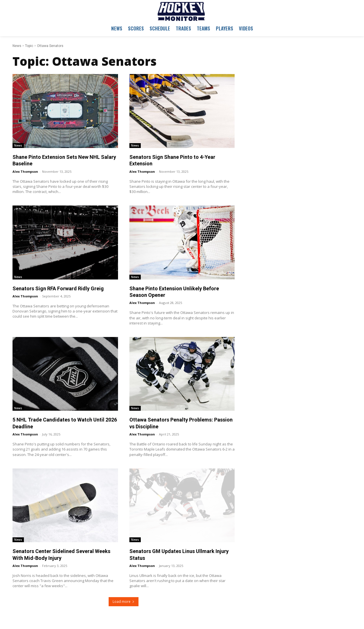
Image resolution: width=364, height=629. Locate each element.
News (17, 46)
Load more (124, 602)
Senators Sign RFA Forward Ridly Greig (58, 288)
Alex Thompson (25, 171)
